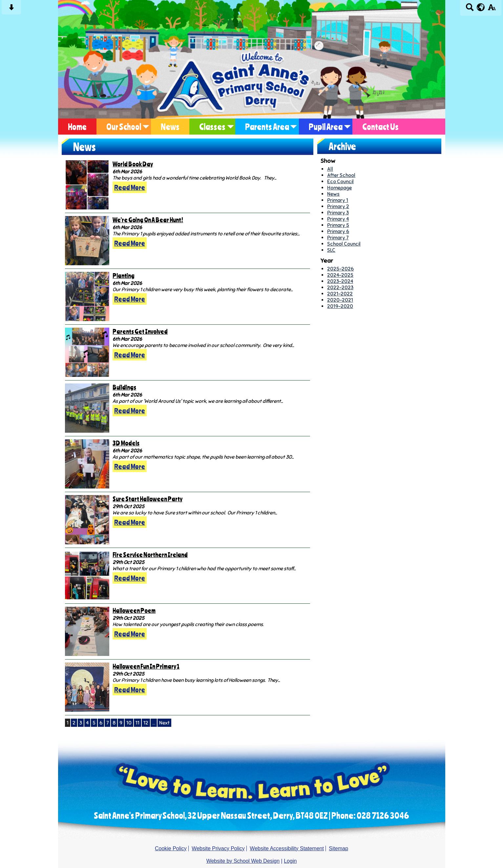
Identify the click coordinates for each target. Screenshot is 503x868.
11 (137, 723)
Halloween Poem (134, 610)
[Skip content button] (11, 9)
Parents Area (267, 127)
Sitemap (338, 848)
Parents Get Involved (140, 331)
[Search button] (470, 9)
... (154, 723)
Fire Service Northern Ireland (150, 555)
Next (164, 723)
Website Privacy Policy (218, 848)
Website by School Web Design (243, 861)
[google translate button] (481, 7)
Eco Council (340, 181)
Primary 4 (338, 219)
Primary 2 (338, 206)
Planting (124, 276)
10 (129, 723)
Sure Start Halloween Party (147, 499)
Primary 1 (338, 200)
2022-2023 (340, 287)
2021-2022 (340, 294)
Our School (124, 127)
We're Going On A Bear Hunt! (148, 220)
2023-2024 (340, 281)
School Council (344, 244)
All (330, 169)
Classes (212, 127)
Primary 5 (338, 225)
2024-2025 (340, 275)
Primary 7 (338, 238)
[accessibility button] (492, 9)
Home (77, 127)
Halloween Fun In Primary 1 (146, 666)
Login (290, 861)
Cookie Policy (171, 848)
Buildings (124, 387)
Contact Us (380, 127)
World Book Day (133, 164)
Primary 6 (338, 231)
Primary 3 (338, 213)
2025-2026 (340, 269)
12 (146, 723)
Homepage (339, 188)
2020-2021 (340, 300)
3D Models (126, 443)
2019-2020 (340, 306)
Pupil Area (326, 127)
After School (341, 175)
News (170, 127)
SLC (331, 250)
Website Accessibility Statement (287, 848)
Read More (130, 187)
